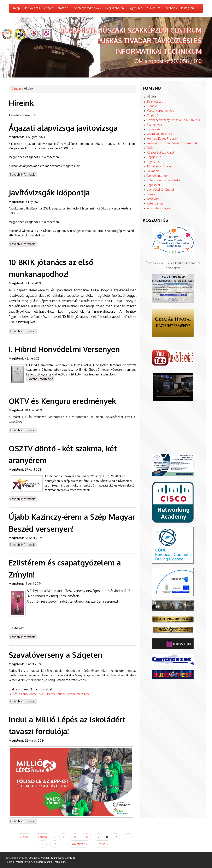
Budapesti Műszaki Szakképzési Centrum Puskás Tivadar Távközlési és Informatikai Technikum (131, 41)
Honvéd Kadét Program (163, 139)
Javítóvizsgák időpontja (49, 192)
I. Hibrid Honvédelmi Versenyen (64, 349)
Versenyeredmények (88, 8)
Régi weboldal (115, 8)
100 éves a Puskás (159, 166)
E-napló (152, 106)
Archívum (153, 199)
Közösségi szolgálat (161, 152)
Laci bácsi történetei (160, 189)
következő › (79, 844)
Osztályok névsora (160, 134)
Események (154, 125)
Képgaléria (154, 157)
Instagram (188, 8)
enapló (49, 8)
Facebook (170, 8)
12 (55, 844)
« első (24, 837)
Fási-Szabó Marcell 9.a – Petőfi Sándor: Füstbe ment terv (52, 694)
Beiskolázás (32, 8)
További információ (23, 174)
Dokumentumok (158, 176)
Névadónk (154, 171)
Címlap (15, 8)
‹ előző (42, 837)
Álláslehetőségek (159, 208)
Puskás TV (153, 8)
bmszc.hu (64, 8)
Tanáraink (154, 129)
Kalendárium (155, 203)
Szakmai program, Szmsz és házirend (172, 143)
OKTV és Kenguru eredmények (62, 401)
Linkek (151, 194)
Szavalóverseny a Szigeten (55, 655)
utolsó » (102, 844)
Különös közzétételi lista (163, 180)
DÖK (150, 148)
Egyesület (135, 8)
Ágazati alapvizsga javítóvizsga (63, 128)
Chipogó (153, 115)
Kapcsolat (154, 185)
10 (128, 837)
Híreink (152, 97)
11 (43, 844)
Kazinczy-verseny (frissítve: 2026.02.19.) (173, 120)
